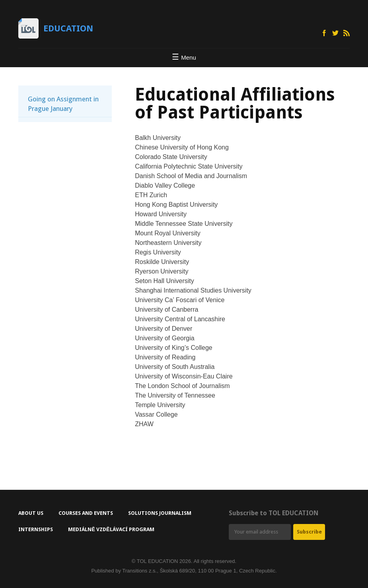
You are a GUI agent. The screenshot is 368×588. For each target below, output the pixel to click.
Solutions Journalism (160, 513)
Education (68, 28)
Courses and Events (86, 513)
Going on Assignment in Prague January (63, 104)
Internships (36, 529)
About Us (31, 513)
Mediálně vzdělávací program (111, 529)
